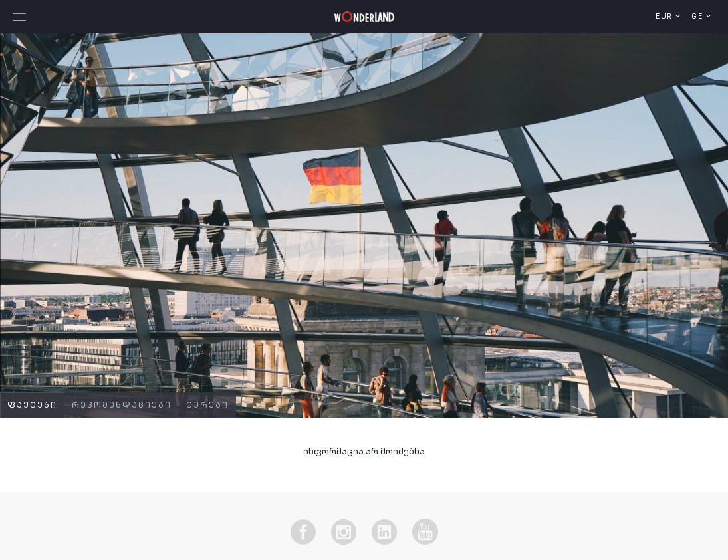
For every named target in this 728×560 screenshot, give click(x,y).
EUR (666, 17)
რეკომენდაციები (122, 406)
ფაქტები (32, 406)
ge (699, 17)
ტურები (207, 406)
